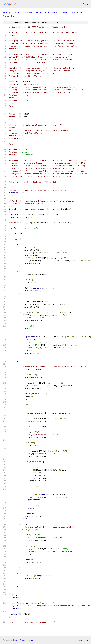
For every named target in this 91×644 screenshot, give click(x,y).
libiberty (77, 13)
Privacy (23, 640)
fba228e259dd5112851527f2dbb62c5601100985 (41, 13)
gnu (5, 13)
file (56, 22)
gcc (11, 13)
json (86, 640)
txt (80, 640)
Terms (30, 640)
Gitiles (16, 640)
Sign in (86, 4)
